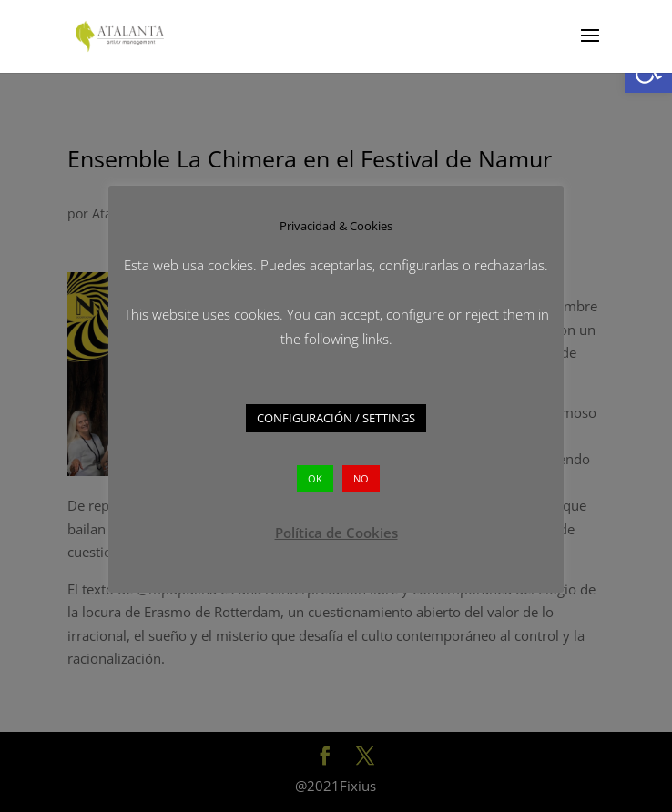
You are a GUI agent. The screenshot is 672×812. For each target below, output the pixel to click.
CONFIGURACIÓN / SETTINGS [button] (336, 418)
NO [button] (361, 478)
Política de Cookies (336, 533)
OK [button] (315, 478)
